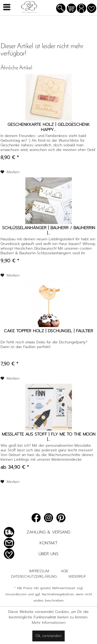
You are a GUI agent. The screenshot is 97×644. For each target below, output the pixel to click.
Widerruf (77, 577)
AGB (64, 571)
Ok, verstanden (48, 636)
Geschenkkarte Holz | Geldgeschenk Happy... (49, 127)
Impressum (39, 571)
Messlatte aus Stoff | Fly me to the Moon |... (49, 437)
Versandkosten (16, 594)
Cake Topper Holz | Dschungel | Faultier (48, 331)
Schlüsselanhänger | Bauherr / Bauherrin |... (49, 230)
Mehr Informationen (49, 623)
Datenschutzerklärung (34, 577)
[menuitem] (61, 9)
